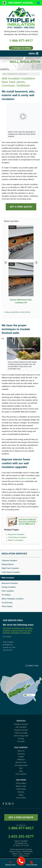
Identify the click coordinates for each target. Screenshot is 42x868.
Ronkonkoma (26, 633)
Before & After (21, 786)
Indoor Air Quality (21, 733)
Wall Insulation (8, 578)
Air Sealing (6, 595)
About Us (21, 751)
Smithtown (6, 631)
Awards (21, 757)
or (21, 48)
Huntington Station (17, 631)
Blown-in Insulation (16, 540)
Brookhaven (16, 628)
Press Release (21, 774)
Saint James (7, 628)
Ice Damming (7, 603)
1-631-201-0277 (21, 836)
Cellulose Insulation (9, 561)
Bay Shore (28, 631)
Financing (21, 754)
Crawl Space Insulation (17, 537)
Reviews (21, 792)
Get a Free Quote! (21, 207)
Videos (21, 795)
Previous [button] (6, 263)
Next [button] (36, 263)
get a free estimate (21, 817)
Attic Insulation (21, 727)
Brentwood (7, 633)
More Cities (33, 666)
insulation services (25, 478)
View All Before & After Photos (18, 312)
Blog (21, 771)
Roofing (21, 739)
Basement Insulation (16, 534)
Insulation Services (14, 554)
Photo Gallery (7, 606)
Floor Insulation (8, 591)
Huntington (29, 628)
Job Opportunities (21, 765)
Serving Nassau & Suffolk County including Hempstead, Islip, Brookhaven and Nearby (21, 33)
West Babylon (16, 633)
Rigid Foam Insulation (10, 568)
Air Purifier (21, 741)
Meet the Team (21, 762)
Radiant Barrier (8, 564)
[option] (21, 265)
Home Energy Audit (21, 736)
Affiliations (21, 759)
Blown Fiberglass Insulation (13, 599)
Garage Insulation (9, 587)
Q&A (21, 768)
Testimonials (21, 789)
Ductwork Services (21, 730)
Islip (23, 628)
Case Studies (21, 798)
